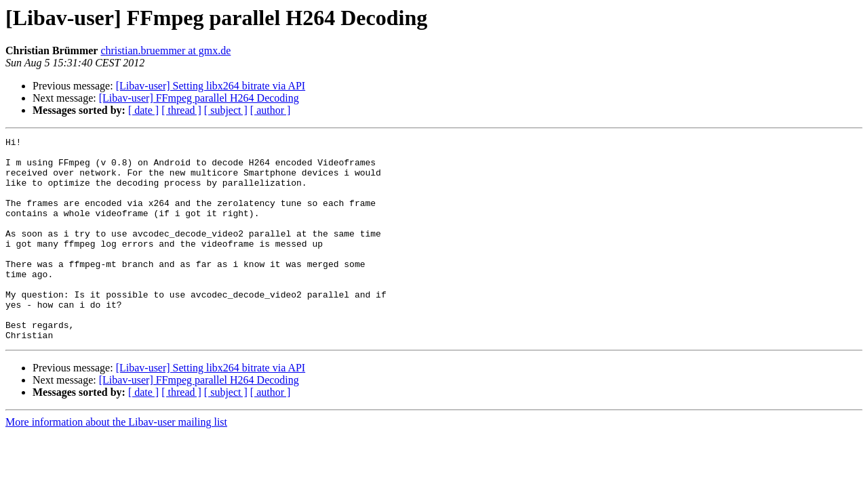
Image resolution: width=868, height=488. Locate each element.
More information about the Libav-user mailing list (116, 463)
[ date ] (143, 110)
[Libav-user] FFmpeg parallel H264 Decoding (199, 98)
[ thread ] (181, 110)
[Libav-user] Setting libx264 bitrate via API (211, 86)
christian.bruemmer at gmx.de (165, 50)
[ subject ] (226, 110)
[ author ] (271, 110)
